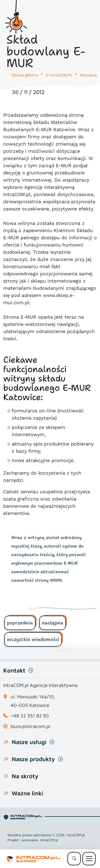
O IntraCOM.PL (59, 75)
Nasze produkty (33, 759)
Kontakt (14, 670)
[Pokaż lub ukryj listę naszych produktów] (6, 759)
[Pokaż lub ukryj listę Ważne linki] (6, 793)
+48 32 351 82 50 (30, 716)
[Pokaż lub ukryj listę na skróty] (6, 776)
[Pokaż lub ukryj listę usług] (6, 742)
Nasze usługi (29, 742)
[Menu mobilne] (89, 859)
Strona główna (25, 75)
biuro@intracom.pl (30, 726)
